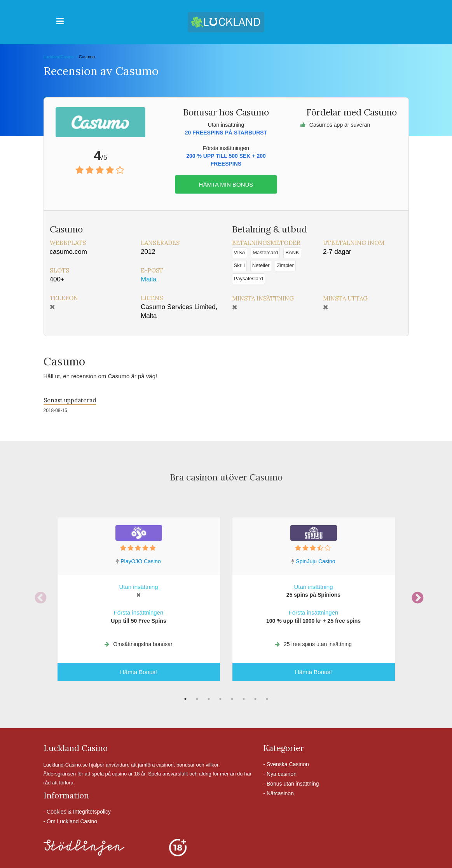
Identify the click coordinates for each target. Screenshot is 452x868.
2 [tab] (197, 699)
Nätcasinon (280, 793)
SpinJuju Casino (315, 561)
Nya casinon (282, 774)
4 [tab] (220, 699)
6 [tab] (244, 699)
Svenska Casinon (288, 764)
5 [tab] (232, 699)
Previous (38, 596)
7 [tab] (255, 699)
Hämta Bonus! (139, 672)
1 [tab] (185, 699)
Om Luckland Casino (72, 821)
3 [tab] (209, 699)
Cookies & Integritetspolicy (79, 812)
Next (415, 596)
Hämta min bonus (226, 184)
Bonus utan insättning (293, 784)
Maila (149, 279)
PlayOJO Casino (140, 561)
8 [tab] (267, 699)
